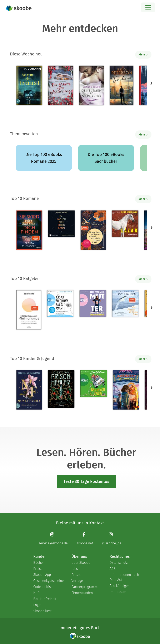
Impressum (118, 592)
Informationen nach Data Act (124, 577)
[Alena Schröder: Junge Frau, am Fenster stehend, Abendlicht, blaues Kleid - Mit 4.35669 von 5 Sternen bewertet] (93, 230)
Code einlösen (44, 587)
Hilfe (37, 593)
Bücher (39, 563)
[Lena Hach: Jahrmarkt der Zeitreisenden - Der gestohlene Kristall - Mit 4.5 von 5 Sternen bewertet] (126, 390)
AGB (113, 569)
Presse (76, 575)
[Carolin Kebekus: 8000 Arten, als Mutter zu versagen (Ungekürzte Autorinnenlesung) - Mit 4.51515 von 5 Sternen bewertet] (93, 304)
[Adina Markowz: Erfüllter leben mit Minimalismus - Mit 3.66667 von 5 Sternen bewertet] (29, 310)
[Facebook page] (85, 538)
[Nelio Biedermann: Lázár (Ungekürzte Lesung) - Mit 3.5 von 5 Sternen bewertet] (125, 224)
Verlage (77, 581)
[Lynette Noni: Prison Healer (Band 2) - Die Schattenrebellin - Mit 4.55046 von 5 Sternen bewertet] (61, 389)
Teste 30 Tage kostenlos (86, 481)
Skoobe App (42, 575)
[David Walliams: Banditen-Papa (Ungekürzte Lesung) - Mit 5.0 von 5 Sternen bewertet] (94, 384)
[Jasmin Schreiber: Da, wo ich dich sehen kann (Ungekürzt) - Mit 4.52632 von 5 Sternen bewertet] (61, 224)
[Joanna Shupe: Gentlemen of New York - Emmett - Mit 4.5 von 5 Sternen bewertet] (91, 85)
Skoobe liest (42, 611)
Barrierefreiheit (45, 599)
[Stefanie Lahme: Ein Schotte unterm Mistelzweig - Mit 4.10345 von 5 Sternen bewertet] (61, 85)
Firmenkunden (82, 593)
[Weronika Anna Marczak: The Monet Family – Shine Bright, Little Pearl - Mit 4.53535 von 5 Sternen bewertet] (29, 390)
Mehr (143, 55)
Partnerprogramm (85, 587)
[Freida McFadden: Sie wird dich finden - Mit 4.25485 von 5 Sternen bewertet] (29, 230)
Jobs (75, 569)
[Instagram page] (112, 538)
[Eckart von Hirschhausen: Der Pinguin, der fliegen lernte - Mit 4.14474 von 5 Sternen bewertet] (125, 304)
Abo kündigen (120, 586)
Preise (38, 569)
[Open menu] (148, 7)
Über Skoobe (81, 563)
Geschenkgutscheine (48, 581)
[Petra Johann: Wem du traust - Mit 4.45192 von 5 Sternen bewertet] (29, 85)
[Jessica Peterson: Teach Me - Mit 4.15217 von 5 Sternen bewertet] (122, 85)
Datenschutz (119, 563)
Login (37, 605)
